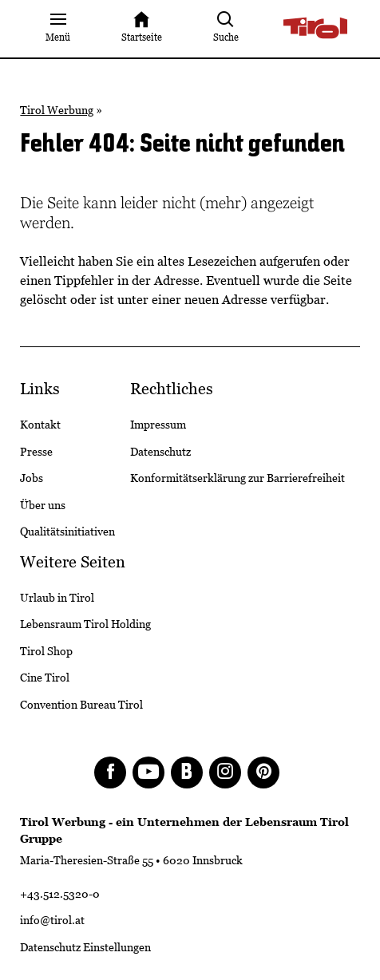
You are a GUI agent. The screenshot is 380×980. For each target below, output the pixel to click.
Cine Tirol (45, 678)
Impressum (158, 425)
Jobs (32, 478)
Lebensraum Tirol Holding (85, 624)
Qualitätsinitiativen (67, 531)
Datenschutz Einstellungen (85, 947)
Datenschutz (160, 452)
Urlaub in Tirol (57, 598)
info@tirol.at (52, 920)
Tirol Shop (46, 651)
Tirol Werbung (57, 110)
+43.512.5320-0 (60, 894)
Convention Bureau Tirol (81, 705)
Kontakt (40, 425)
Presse (36, 452)
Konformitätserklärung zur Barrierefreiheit (238, 478)
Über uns (43, 505)
